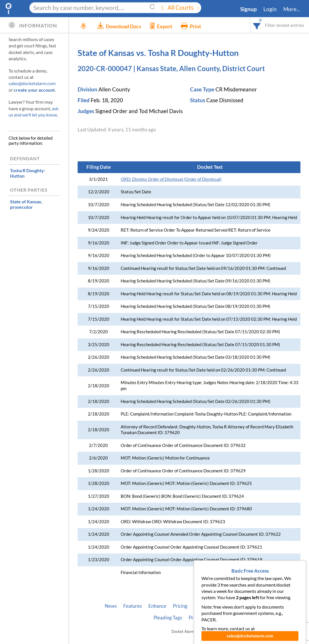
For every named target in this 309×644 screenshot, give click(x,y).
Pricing (180, 606)
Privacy (197, 618)
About (201, 606)
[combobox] (257, 25)
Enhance (157, 606)
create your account (34, 90)
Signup (249, 9)
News (111, 606)
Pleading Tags (168, 618)
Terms (218, 618)
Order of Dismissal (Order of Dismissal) (171, 179)
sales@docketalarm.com (32, 83)
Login (270, 9)
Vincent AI (262, 606)
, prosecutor (26, 204)
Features (133, 606)
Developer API (229, 606)
